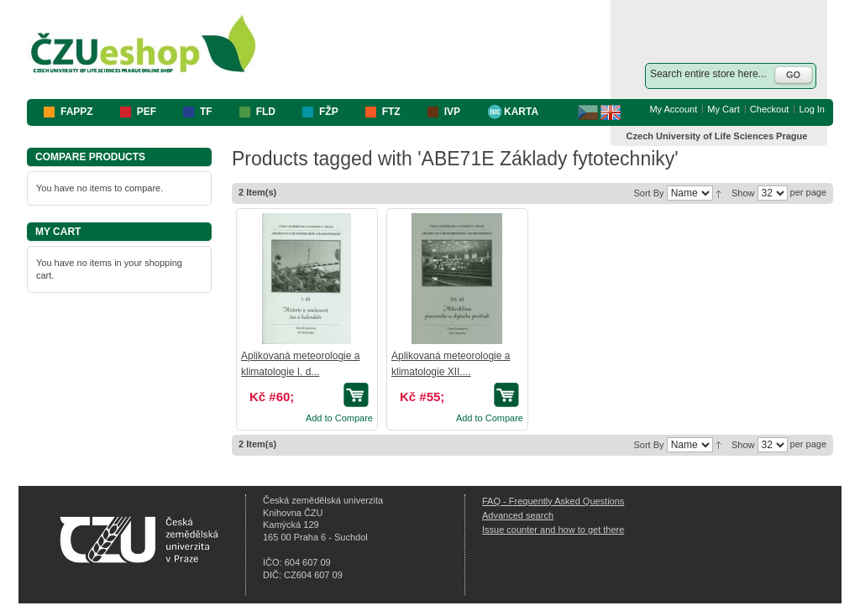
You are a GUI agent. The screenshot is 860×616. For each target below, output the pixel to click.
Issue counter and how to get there (553, 530)
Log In (812, 109)
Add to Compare (339, 418)
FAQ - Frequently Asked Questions (553, 501)
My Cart (724, 109)
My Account (673, 109)
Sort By (648, 193)
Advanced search (518, 515)
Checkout (769, 109)
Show (743, 193)
